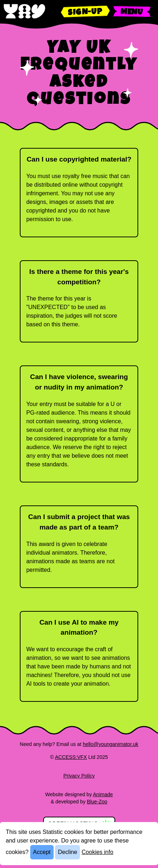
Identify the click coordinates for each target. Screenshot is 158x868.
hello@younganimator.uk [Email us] (110, 744)
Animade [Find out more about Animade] (103, 794)
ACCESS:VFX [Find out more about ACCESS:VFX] (71, 757)
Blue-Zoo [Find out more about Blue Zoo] (97, 802)
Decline (67, 852)
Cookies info (98, 852)
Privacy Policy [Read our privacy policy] (79, 776)
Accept (42, 852)
